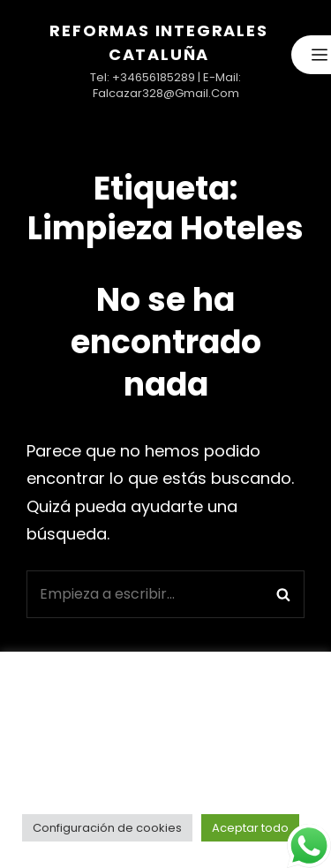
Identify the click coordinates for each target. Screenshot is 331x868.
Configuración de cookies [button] (107, 828)
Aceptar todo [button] (250, 828)
